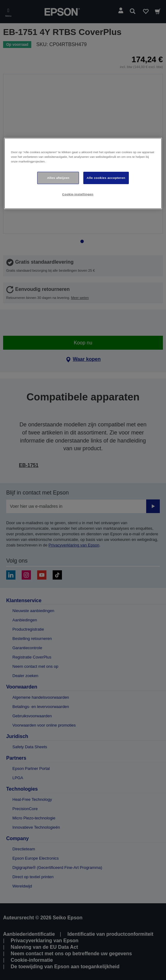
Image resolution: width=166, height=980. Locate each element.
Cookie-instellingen (78, 194)
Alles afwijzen (58, 178)
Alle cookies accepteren (106, 178)
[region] (83, 173)
